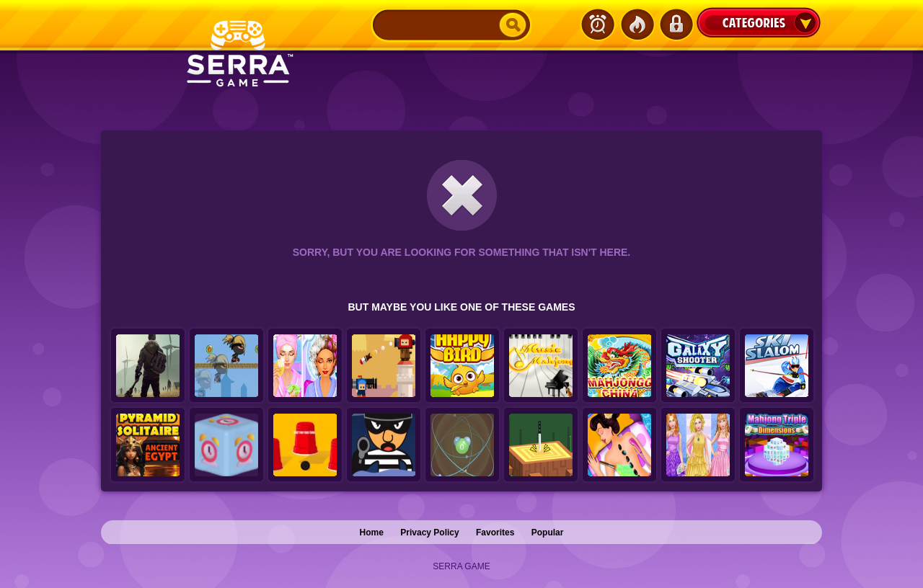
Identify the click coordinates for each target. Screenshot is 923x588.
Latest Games (598, 24)
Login (676, 24)
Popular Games (637, 24)
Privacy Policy (429, 533)
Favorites (495, 533)
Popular (548, 533)
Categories (759, 22)
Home (372, 533)
